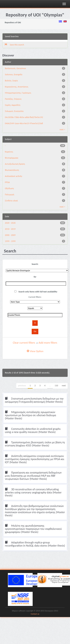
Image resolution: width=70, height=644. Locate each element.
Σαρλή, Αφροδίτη (13, 105)
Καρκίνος (9, 152)
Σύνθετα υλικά (11, 201)
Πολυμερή (10, 195)
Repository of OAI (13, 22)
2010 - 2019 (10, 229)
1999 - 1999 (10, 241)
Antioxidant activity (14, 176)
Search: (35, 264)
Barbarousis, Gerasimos (15, 68)
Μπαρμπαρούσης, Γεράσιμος (18, 93)
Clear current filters (24, 343)
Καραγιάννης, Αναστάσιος (17, 87)
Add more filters (48, 343)
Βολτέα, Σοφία (11, 81)
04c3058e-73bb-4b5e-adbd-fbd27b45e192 (24, 117)
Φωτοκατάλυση (12, 170)
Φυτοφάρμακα (12, 158)
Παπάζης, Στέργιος (13, 99)
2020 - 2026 (10, 223)
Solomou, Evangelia (14, 75)
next (64, 386)
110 (56, 386)
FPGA (7, 182)
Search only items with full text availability (36, 292)
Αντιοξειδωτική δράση (15, 164)
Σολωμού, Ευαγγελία (14, 111)
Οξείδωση (9, 188)
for (35, 277)
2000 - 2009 (10, 235)
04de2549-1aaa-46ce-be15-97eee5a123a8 (24, 123)
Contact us (35, 614)
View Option (35, 351)
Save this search (14, 45)
